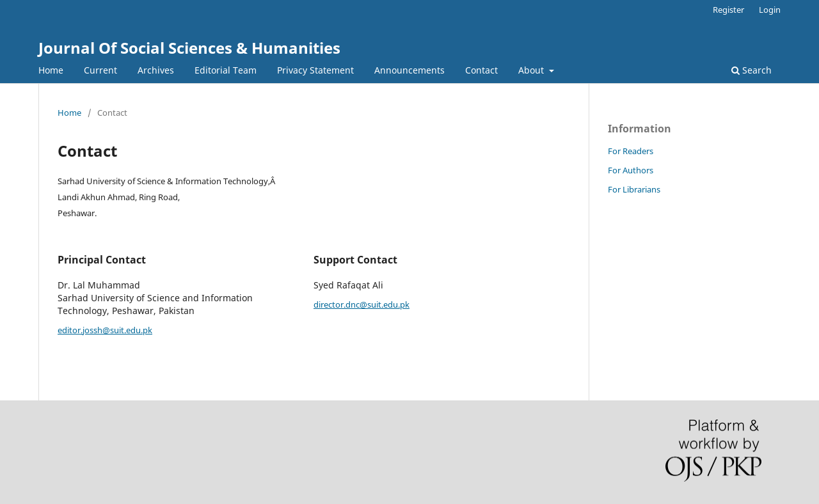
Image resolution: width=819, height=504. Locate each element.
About (532, 70)
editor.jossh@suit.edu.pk (105, 330)
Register (728, 10)
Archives (156, 70)
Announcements (409, 70)
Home (51, 70)
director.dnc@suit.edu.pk (362, 304)
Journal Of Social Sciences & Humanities (189, 48)
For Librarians (634, 189)
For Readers (631, 151)
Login (770, 10)
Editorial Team (226, 70)
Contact (481, 70)
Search (751, 70)
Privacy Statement (315, 70)
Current (100, 70)
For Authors (631, 170)
